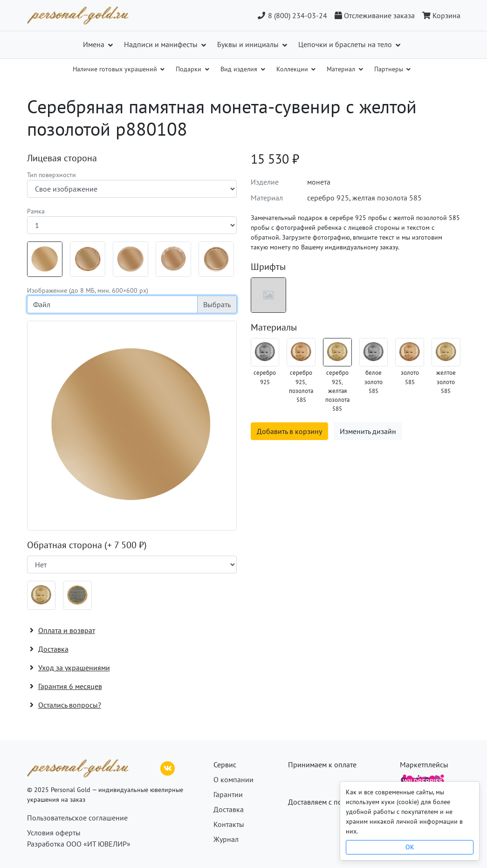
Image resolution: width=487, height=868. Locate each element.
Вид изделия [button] (240, 69)
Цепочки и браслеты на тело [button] (346, 44)
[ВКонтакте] (168, 767)
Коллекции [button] (293, 69)
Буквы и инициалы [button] (249, 44)
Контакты (229, 824)
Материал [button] (342, 69)
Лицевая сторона (62, 158)
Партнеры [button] (390, 69)
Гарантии (228, 794)
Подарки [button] (189, 69)
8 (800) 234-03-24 (292, 15)
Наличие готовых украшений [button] (116, 69)
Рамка (36, 211)
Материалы (274, 327)
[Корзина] (439, 15)
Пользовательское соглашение (77, 818)
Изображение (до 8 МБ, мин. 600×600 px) (88, 290)
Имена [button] (95, 44)
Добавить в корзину (289, 431)
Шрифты (268, 267)
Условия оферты (54, 833)
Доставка (229, 809)
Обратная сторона (87, 545)
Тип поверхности (51, 175)
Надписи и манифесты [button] (162, 44)
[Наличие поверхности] (132, 565)
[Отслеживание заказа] (375, 15)
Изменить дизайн (368, 431)
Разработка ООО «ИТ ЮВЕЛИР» (79, 844)
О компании (233, 779)
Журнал (226, 839)
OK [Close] (410, 847)
